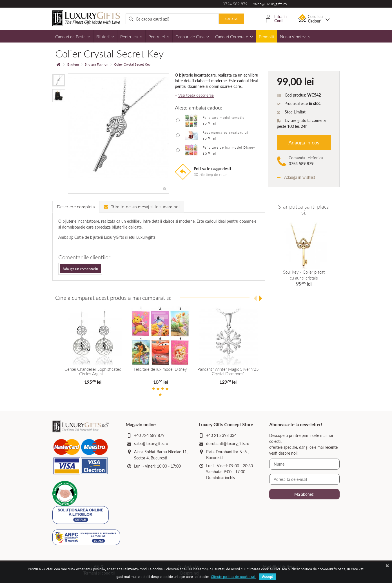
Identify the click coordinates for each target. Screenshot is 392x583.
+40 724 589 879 (149, 435)
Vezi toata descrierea (196, 95)
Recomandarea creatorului (225, 132)
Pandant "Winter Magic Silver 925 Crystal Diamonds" (228, 371)
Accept (267, 577)
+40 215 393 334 (221, 435)
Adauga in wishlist (296, 177)
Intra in (276, 18)
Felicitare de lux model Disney (229, 147)
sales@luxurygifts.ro (270, 4)
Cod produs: (295, 95)
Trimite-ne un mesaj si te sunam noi (142, 206)
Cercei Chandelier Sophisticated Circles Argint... (93, 371)
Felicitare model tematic (223, 118)
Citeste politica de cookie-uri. (233, 577)
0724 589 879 (235, 4)
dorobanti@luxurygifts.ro (228, 444)
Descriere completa (76, 206)
